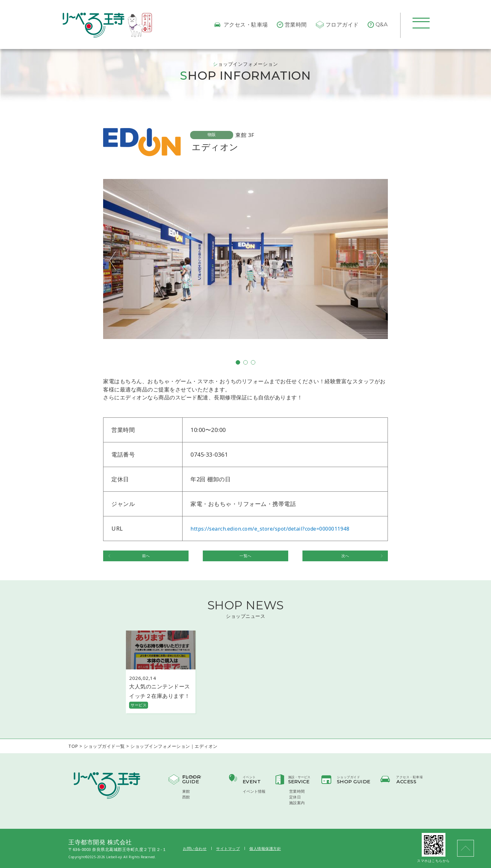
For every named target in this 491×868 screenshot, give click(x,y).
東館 (186, 791)
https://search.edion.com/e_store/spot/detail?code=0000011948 (270, 529)
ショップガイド (349, 777)
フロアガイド (337, 25)
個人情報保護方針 (265, 849)
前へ (146, 556)
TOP (73, 746)
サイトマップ (228, 849)
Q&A (378, 25)
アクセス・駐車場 (241, 25)
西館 (186, 797)
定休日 (295, 797)
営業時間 (292, 25)
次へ (345, 556)
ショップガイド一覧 (104, 746)
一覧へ (245, 556)
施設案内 (297, 803)
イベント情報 (254, 791)
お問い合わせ (195, 849)
